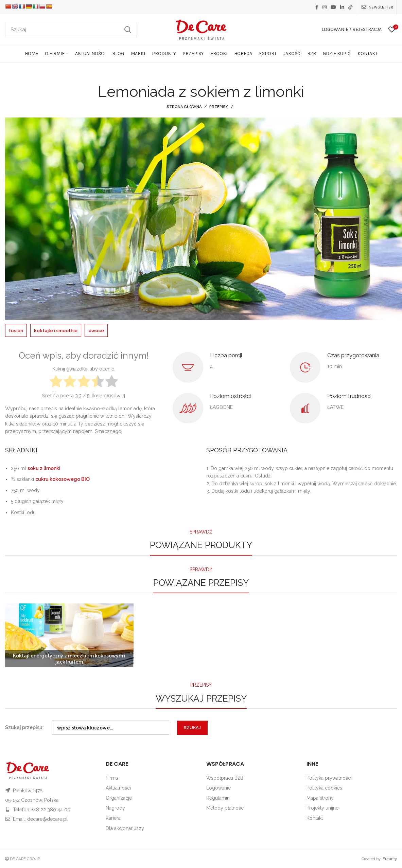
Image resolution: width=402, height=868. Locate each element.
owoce (98, 330)
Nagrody (115, 808)
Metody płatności (225, 808)
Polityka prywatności (329, 778)
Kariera (113, 818)
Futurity (390, 859)
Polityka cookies (324, 788)
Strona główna (184, 107)
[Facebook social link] (317, 7)
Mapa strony (320, 798)
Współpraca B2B (225, 778)
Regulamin (218, 798)
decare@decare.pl (47, 819)
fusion (16, 330)
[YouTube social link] (333, 7)
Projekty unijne (322, 808)
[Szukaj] (71, 30)
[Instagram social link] (325, 7)
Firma (112, 778)
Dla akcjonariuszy (125, 828)
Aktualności (118, 788)
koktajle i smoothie (57, 330)
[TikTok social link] (350, 7)
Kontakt (315, 818)
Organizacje (119, 798)
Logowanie (219, 788)
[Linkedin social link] (342, 7)
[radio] (56, 382)
